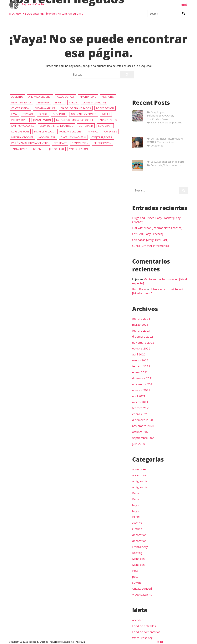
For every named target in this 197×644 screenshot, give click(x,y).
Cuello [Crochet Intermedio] (150, 246)
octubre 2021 (141, 390)
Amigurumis (75, 13)
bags (135, 505)
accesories (157, 146)
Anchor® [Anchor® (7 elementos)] (108, 97)
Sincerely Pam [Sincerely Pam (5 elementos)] (103, 143)
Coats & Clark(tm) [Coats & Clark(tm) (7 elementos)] (94, 102)
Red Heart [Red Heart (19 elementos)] (60, 143)
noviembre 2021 (143, 384)
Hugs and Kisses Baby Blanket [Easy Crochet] (164, 128)
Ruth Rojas (139, 289)
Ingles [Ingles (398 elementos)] (106, 114)
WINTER (152, 142)
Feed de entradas (144, 626)
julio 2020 (139, 444)
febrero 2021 (141, 408)
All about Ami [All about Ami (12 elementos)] (66, 97)
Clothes (137, 529)
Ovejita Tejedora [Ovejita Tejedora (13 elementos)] (102, 137)
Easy (153, 112)
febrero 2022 (141, 366)
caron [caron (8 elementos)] (73, 102)
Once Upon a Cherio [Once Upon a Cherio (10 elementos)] (73, 137)
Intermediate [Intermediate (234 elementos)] (20, 120)
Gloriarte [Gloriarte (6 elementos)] (59, 114)
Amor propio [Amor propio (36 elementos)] (88, 97)
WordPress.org (142, 638)
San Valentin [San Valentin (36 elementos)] (80, 143)
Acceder (138, 620)
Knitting (63, 13)
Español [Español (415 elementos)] (28, 114)
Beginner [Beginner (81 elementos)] (43, 102)
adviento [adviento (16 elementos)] (17, 97)
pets (160, 165)
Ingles (161, 112)
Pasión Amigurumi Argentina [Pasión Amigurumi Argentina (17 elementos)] (30, 143)
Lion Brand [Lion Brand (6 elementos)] (86, 126)
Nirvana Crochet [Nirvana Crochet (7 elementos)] (22, 137)
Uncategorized (142, 588)
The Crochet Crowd (158, 119)
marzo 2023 (140, 324)
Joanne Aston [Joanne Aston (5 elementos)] (42, 120)
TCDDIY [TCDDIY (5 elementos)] (37, 149)
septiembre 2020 (144, 438)
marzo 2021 (140, 402)
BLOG (29, 13)
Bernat (155, 139)
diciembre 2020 (143, 420)
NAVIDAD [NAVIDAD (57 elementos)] (93, 131)
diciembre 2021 (143, 378)
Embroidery (50, 13)
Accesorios (139, 475)
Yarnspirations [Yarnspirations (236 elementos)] (79, 149)
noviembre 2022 (143, 342)
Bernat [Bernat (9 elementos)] (59, 102)
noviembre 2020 (143, 426)
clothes (137, 523)
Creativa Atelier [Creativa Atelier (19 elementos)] (45, 108)
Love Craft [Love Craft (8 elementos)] (105, 126)
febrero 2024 (141, 319)
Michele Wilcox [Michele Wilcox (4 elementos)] (44, 131)
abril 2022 (139, 354)
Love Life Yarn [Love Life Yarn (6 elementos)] (20, 131)
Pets (153, 165)
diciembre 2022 (143, 336)
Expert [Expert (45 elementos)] (43, 114)
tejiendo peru (176, 162)
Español (162, 162)
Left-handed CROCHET (160, 116)
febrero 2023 (141, 330)
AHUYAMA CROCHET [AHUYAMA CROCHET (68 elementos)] (40, 97)
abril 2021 (139, 396)
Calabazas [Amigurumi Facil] (150, 240)
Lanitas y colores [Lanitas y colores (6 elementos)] (23, 126)
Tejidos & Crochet (34, 4)
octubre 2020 (141, 432)
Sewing (37, 13)
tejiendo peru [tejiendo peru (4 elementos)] (55, 149)
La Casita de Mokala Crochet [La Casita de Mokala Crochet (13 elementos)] (75, 120)
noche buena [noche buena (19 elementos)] (47, 137)
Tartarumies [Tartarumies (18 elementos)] (19, 149)
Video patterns (174, 122)
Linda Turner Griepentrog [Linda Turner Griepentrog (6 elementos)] (57, 126)
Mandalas (138, 559)
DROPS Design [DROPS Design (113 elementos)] (105, 108)
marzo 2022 (140, 360)
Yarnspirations (166, 142)
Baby (154, 122)
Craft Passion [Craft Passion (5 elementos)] (20, 108)
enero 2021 (140, 414)
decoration (139, 535)
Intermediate (175, 139)
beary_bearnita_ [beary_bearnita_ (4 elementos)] (22, 102)
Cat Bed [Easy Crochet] (164, 169)
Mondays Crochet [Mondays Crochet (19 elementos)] (71, 131)
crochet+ (17, 14)
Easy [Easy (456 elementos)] (14, 114)
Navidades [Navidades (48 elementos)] (110, 131)
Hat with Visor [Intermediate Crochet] (165, 151)
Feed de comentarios (146, 632)
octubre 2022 (141, 348)
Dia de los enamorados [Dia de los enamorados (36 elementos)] (76, 108)
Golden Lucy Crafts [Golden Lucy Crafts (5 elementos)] (84, 114)
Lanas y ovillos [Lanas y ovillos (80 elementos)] (108, 120)
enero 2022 (140, 372)
